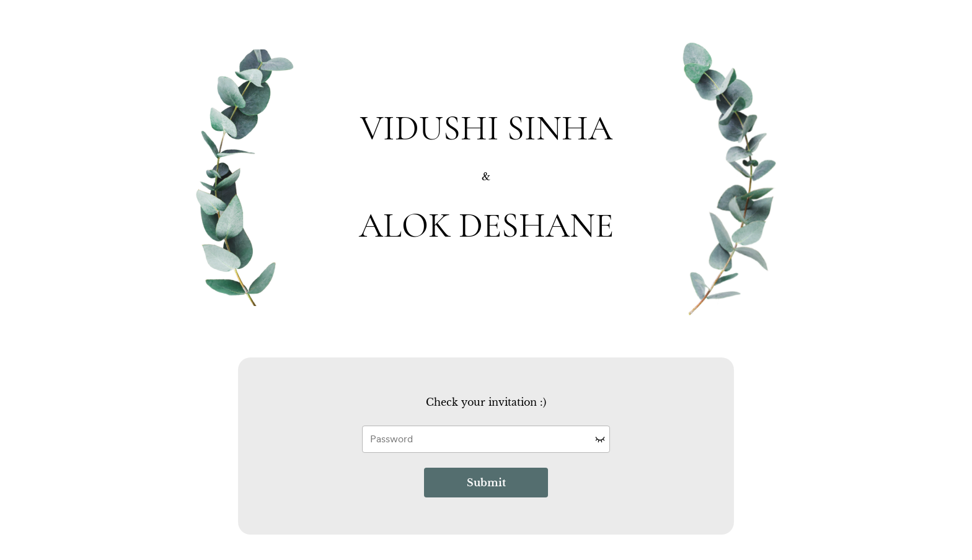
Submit (486, 483)
